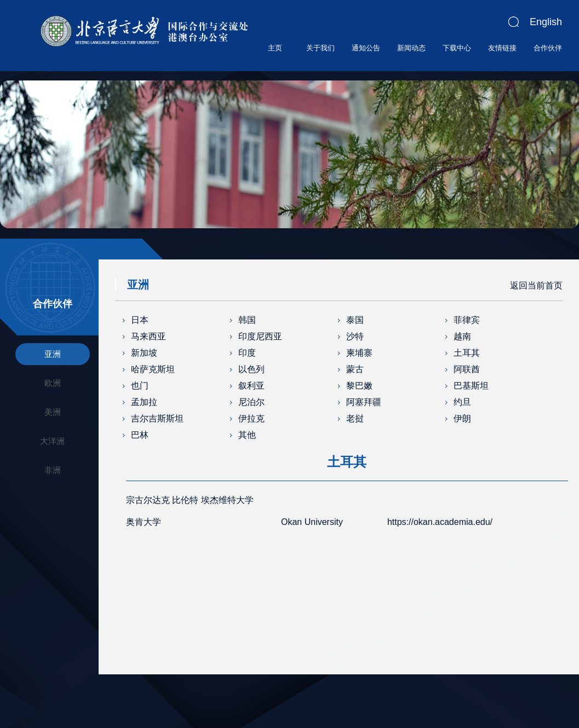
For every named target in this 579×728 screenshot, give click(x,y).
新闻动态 (411, 48)
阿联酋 (467, 369)
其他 (247, 435)
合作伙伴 (548, 48)
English (546, 22)
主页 (275, 48)
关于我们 (320, 48)
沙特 (355, 336)
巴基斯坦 (471, 386)
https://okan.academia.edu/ (440, 522)
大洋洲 (52, 441)
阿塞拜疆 (364, 402)
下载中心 (457, 48)
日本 (140, 320)
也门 (140, 386)
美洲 (53, 412)
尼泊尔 (251, 402)
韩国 (247, 320)
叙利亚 (251, 386)
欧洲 (53, 383)
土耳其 (467, 353)
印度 (247, 353)
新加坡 (144, 353)
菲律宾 (467, 320)
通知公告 (366, 48)
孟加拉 (144, 402)
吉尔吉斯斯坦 (157, 418)
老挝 (355, 418)
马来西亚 (148, 336)
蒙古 (355, 369)
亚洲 (53, 354)
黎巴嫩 (359, 386)
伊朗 (462, 418)
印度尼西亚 (260, 336)
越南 (462, 336)
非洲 (53, 470)
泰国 (355, 320)
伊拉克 (251, 418)
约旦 (462, 402)
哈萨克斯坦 (153, 369)
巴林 (140, 435)
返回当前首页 (536, 285)
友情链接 (502, 48)
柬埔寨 (359, 353)
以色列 (251, 369)
